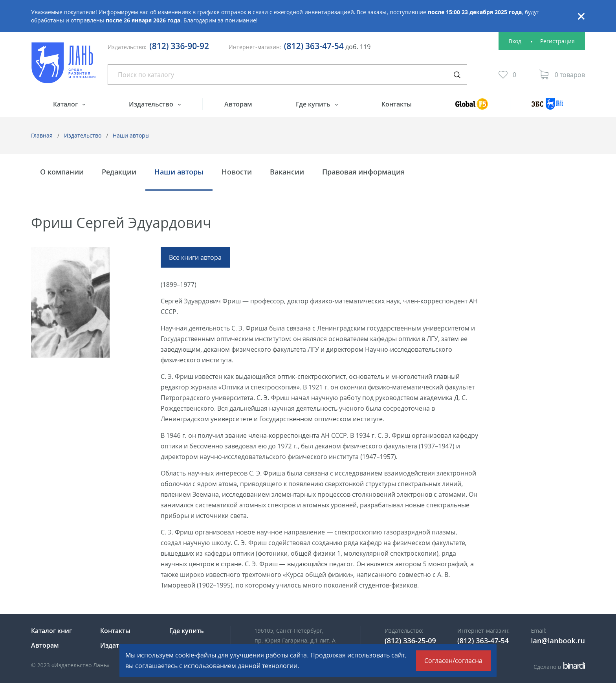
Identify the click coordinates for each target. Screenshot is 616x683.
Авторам (238, 104)
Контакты (397, 104)
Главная (42, 135)
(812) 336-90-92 (179, 46)
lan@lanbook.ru (558, 641)
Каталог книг (51, 631)
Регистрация (557, 41)
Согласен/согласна (453, 661)
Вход (515, 41)
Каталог (66, 104)
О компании (62, 172)
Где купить (314, 104)
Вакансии (287, 172)
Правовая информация (363, 172)
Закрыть (581, 16)
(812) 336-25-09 (410, 641)
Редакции (119, 172)
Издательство (152, 104)
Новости (237, 172)
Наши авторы (131, 135)
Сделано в (559, 667)
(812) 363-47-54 (314, 46)
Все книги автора (195, 257)
